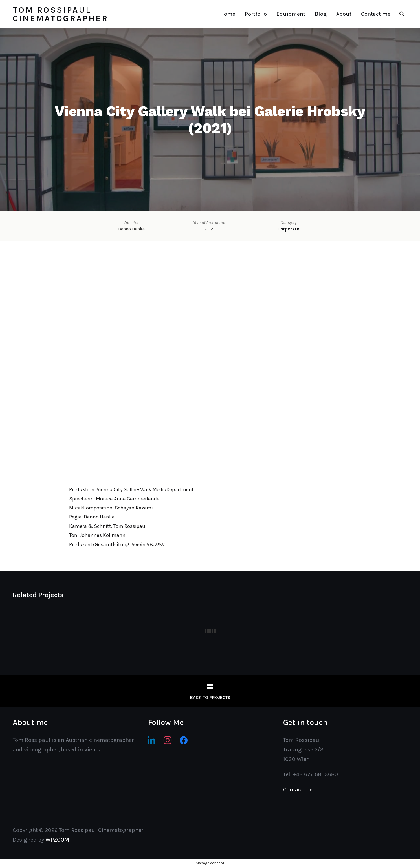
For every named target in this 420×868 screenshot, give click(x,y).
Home (228, 14)
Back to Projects (210, 697)
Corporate (288, 229)
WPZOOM (57, 840)
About (344, 14)
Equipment (291, 14)
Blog (321, 14)
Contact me (376, 14)
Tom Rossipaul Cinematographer (61, 14)
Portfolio (256, 14)
